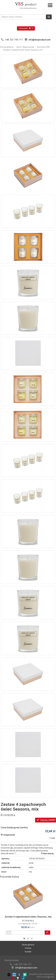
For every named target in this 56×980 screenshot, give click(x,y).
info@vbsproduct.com (40, 40)
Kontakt (28, 952)
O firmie (28, 948)
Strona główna (7, 47)
